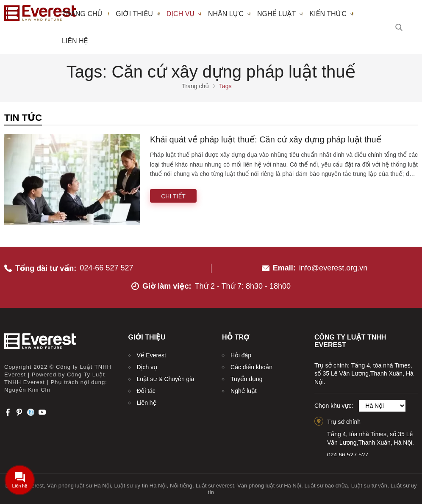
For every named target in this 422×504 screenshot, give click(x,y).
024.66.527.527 (348, 455)
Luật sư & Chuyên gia (166, 379)
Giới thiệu (138, 14)
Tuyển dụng (246, 379)
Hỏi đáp (241, 355)
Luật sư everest (215, 486)
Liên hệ (75, 41)
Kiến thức (331, 14)
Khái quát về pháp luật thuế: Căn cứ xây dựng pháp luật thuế (266, 139)
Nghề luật (280, 14)
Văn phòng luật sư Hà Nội (79, 486)
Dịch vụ (184, 14)
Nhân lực (229, 14)
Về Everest (151, 355)
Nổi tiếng (181, 486)
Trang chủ (82, 14)
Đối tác (146, 391)
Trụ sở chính (344, 422)
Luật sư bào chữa (326, 486)
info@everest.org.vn (333, 268)
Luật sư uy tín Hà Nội (140, 486)
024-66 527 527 (106, 268)
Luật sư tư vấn (369, 486)
